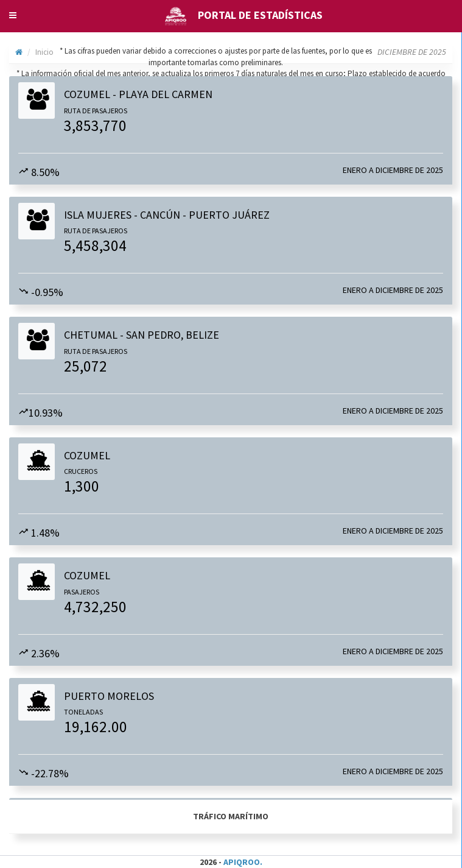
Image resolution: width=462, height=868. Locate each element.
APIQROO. (243, 862)
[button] (13, 15)
